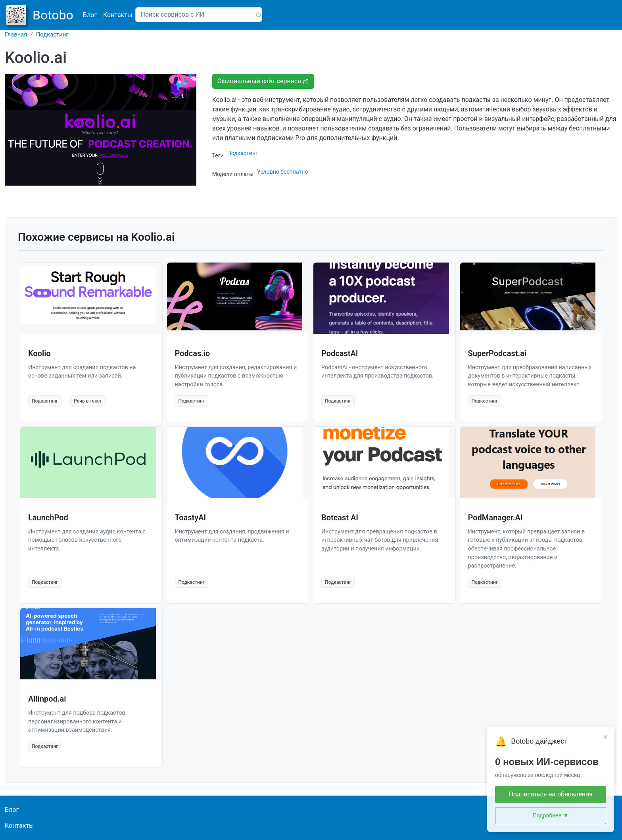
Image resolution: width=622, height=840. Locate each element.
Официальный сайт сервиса (263, 81)
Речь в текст (88, 401)
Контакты (118, 15)
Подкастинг (52, 35)
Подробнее (551, 816)
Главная (16, 35)
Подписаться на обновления (550, 794)
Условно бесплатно (282, 172)
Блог (90, 15)
